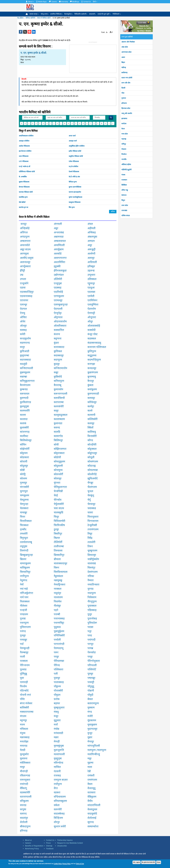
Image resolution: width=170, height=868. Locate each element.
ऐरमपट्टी (91, 313)
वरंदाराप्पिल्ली (94, 805)
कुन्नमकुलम (25, 372)
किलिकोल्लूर (26, 440)
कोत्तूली (91, 457)
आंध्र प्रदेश (125, 47)
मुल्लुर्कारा (24, 754)
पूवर (22, 678)
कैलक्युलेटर (68, 14)
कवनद (57, 428)
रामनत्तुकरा (25, 780)
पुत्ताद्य (23, 619)
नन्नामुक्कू (58, 580)
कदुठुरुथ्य (92, 355)
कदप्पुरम (58, 360)
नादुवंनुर (57, 593)
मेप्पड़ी (57, 742)
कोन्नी (22, 470)
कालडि (57, 432)
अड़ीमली (91, 228)
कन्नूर (56, 372)
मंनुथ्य (23, 733)
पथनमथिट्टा (59, 623)
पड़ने (56, 610)
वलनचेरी (58, 809)
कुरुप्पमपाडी (93, 394)
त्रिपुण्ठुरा (24, 538)
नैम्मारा (91, 580)
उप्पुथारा (91, 275)
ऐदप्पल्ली (58, 309)
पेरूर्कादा (92, 652)
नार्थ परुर (24, 597)
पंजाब (123, 175)
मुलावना (24, 758)
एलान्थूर (24, 305)
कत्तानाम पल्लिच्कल (97, 347)
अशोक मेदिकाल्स (24, 146)
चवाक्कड (92, 508)
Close (159, 862)
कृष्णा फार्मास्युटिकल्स (75, 197)
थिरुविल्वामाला (61, 572)
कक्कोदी (92, 330)
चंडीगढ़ (124, 67)
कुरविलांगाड (25, 402)
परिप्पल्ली (92, 665)
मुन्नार (90, 737)
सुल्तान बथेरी (60, 826)
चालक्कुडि (58, 512)
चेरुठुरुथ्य (24, 500)
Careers (53, 2)
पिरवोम (23, 686)
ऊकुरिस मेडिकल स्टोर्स (76, 156)
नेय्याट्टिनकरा (60, 585)
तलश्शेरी (91, 542)
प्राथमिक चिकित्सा (56, 14)
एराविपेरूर (92, 300)
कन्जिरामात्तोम (60, 368)
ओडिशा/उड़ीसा (126, 164)
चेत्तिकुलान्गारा (60, 487)
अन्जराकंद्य (59, 232)
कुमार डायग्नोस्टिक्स (75, 187)
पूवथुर (90, 674)
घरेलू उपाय (45, 14)
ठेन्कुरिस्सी (92, 525)
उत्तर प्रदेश (125, 205)
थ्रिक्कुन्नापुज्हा (26, 555)
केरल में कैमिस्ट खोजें (44, 18)
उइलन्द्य (91, 271)
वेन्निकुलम (92, 797)
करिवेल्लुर (92, 402)
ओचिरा (23, 317)
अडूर (56, 228)
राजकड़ (57, 776)
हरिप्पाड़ (24, 831)
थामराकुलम (25, 563)
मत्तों (56, 725)
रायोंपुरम (58, 784)
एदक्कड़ (58, 288)
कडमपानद (25, 343)
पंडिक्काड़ (92, 610)
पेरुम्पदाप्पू (59, 648)
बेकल (90, 699)
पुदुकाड (57, 627)
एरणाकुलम (59, 296)
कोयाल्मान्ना (93, 470)
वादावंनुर (24, 818)
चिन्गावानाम (93, 521)
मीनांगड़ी (24, 771)
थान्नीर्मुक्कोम (93, 559)
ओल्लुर (23, 326)
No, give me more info (148, 862)
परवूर (90, 657)
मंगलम (23, 716)
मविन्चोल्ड (58, 763)
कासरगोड (58, 436)
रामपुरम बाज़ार (61, 780)
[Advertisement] (93, 58)
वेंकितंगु (23, 788)
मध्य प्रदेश (125, 134)
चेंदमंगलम (92, 487)
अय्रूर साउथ (25, 249)
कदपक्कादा (25, 360)
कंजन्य (57, 334)
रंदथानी (57, 771)
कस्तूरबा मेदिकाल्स (75, 202)
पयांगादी (91, 640)
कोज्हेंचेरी (92, 445)
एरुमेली (91, 296)
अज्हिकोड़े (25, 228)
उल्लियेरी (58, 279)
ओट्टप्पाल (58, 317)
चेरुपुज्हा (24, 504)
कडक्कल (92, 339)
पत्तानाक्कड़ (59, 619)
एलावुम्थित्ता (93, 305)
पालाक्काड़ (59, 682)
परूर (56, 652)
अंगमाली (58, 224)
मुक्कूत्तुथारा (59, 708)
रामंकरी (91, 776)
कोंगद (90, 440)
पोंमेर (22, 699)
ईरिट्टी (22, 271)
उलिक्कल (92, 279)
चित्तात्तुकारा (93, 517)
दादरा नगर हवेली (127, 78)
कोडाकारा (24, 457)
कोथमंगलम (93, 462)
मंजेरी (90, 716)
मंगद (90, 712)
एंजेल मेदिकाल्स (74, 161)
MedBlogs (75, 2)
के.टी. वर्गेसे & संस (74, 177)
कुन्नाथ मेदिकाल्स (24, 182)
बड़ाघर (57, 703)
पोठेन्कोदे (24, 691)
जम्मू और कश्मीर (127, 113)
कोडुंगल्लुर (92, 453)
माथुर (22, 767)
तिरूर (90, 546)
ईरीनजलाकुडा (60, 271)
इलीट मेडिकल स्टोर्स (75, 151)
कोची (56, 445)
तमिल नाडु (125, 190)
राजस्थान (124, 180)
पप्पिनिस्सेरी (59, 635)
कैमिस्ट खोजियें (30, 18)
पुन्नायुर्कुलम (59, 631)
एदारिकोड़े (58, 292)
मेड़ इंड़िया (20, 18)
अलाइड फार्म (73, 141)
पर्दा (22, 644)
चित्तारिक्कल (26, 521)
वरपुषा (23, 809)
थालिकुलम (25, 568)
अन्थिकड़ (92, 232)
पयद (90, 635)
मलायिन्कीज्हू (94, 754)
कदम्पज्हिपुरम (94, 360)
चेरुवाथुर (91, 504)
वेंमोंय (90, 801)
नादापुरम (92, 593)
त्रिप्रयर (57, 538)
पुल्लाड (23, 669)
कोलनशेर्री (58, 474)
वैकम (90, 784)
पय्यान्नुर (24, 640)
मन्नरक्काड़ (25, 737)
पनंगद (23, 631)
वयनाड (23, 805)
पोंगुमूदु (91, 686)
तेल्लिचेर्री (58, 542)
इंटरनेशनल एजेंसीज (25, 151)
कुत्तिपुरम (92, 351)
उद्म (22, 275)
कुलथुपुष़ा (24, 406)
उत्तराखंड (124, 210)
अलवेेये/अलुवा (27, 258)
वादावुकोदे (92, 814)
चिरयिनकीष (59, 525)
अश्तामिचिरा (59, 262)
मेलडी (23, 750)
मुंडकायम (92, 720)
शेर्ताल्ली (24, 822)
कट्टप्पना (58, 339)
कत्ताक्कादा (59, 347)
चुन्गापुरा (24, 491)
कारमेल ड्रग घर (24, 207)
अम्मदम (91, 241)
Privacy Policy (66, 864)
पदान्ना (90, 627)
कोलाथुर (58, 478)
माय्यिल (57, 767)
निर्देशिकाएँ (117, 14)
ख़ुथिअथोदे (93, 478)
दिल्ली (123, 88)
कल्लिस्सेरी (92, 419)
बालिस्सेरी (24, 708)
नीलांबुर (57, 606)
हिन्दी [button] (95, 2)
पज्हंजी (23, 610)
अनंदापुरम (25, 237)
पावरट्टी (91, 682)
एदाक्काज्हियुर (27, 292)
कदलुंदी (24, 364)
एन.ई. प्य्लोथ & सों (25, 166)
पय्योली (57, 640)
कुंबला (90, 385)
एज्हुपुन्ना (58, 283)
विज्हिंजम (58, 818)
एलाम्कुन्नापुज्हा (61, 305)
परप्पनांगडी (59, 644)
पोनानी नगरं (25, 695)
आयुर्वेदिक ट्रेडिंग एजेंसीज (77, 146)
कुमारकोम (58, 389)
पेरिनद (57, 665)
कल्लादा (24, 419)
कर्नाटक (124, 124)
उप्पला (23, 279)
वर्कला (57, 805)
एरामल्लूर (58, 300)
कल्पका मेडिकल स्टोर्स (26, 192)
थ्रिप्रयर (23, 559)
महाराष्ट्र (124, 139)
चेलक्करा (24, 508)
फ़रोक (57, 699)
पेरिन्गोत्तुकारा (94, 661)
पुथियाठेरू (92, 623)
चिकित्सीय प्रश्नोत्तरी (81, 14)
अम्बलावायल (60, 241)
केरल (123, 129)
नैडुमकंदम (58, 576)
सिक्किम (124, 185)
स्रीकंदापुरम (25, 826)
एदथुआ (91, 288)
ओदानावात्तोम (60, 321)
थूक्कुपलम (92, 551)
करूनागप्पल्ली (60, 394)
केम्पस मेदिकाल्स (24, 187)
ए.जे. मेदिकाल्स (24, 161)
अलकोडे (58, 254)
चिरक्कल (24, 525)
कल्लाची (91, 415)
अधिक (113, 212)
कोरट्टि (23, 474)
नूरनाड (90, 589)
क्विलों (90, 428)
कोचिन (23, 445)
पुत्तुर (90, 614)
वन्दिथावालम (60, 797)
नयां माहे (24, 589)
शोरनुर (57, 822)
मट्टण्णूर (23, 720)
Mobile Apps (41, 2)
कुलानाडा (58, 423)
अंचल (90, 224)
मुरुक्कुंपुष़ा (59, 746)
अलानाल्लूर (25, 262)
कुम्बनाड (24, 389)
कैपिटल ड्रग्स (73, 182)
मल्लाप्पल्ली (59, 754)
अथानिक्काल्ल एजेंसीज (26, 136)
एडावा (23, 288)
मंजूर (56, 716)
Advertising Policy (32, 849)
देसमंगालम (93, 572)
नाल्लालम (58, 597)
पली (56, 674)
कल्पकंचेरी (59, 406)
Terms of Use (80, 864)
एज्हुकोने (24, 283)
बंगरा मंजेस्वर (26, 703)
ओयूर (90, 321)
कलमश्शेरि (25, 411)
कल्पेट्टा (91, 406)
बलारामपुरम (93, 703)
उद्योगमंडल (59, 275)
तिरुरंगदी (24, 551)
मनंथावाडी (58, 733)
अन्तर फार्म (72, 136)
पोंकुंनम (57, 686)
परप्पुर (90, 644)
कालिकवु (92, 432)
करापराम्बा (59, 402)
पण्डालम (24, 614)
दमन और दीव (126, 83)
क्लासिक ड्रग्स (23, 197)
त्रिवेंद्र (90, 538)
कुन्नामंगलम (93, 372)
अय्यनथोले (25, 245)
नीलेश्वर (24, 606)
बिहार (123, 62)
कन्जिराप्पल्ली (26, 368)
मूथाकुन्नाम (92, 725)
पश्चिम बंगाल (126, 216)
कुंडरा (56, 343)
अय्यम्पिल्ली (59, 245)
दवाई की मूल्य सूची (104, 14)
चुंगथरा (57, 483)
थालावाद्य (92, 563)
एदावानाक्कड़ (26, 296)
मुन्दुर (90, 733)
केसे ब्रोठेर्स (22, 202)
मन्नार (56, 737)
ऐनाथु (22, 313)
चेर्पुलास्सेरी (59, 504)
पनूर (89, 631)
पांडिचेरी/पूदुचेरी (126, 170)
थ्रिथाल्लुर (92, 555)
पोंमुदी (90, 695)
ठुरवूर (56, 529)
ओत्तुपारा (92, 317)
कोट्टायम (24, 453)
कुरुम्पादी (24, 398)
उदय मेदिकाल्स (24, 156)
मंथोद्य (56, 729)
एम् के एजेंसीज (73, 166)
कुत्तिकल (58, 351)
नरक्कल (58, 589)
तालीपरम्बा (59, 546)
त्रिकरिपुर (58, 534)
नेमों (22, 585)
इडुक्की (57, 266)
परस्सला (24, 661)
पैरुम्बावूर (24, 652)
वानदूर (23, 224)
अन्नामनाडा (59, 237)
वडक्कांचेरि (25, 792)
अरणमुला (24, 254)
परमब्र (90, 648)
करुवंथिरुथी (59, 398)
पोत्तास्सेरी (58, 691)
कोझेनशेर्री (25, 449)
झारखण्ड (124, 119)
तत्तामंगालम (93, 529)
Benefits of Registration (34, 846)
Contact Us (86, 2)
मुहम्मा (90, 763)
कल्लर (23, 415)
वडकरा (57, 792)
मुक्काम (91, 708)
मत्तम (22, 725)
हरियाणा (124, 103)
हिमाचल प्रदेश (126, 108)
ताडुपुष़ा (24, 546)
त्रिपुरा (123, 200)
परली (22, 657)
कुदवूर (57, 364)
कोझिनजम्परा (60, 449)
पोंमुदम (57, 695)
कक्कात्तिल (59, 330)
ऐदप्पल (23, 309)
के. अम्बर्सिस (23, 177)
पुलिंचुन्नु (23, 674)
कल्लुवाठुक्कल (61, 415)
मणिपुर (124, 144)
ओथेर (23, 321)
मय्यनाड (24, 746)
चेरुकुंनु (91, 495)
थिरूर (56, 568)
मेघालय (124, 149)
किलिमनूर (58, 440)
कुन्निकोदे (58, 377)
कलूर (56, 411)
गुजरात (124, 98)
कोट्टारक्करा (59, 453)
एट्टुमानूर (91, 283)
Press (48, 843)
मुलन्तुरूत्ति (59, 750)
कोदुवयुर (24, 466)
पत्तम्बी (57, 614)
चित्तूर (56, 517)
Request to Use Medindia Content (70, 843)
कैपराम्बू (58, 385)
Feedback (50, 849)
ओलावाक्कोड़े (94, 326)
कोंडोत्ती (57, 457)
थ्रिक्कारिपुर (59, 555)
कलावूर (91, 423)
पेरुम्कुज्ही (25, 648)
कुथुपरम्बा (25, 355)
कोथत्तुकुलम (59, 462)
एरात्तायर (24, 300)
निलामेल (58, 601)
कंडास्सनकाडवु (94, 343)
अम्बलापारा (25, 241)
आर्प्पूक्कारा (25, 266)
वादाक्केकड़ (59, 814)
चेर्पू (89, 500)
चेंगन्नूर (90, 483)
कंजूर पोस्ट (93, 334)
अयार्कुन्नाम (59, 249)
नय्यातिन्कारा (93, 585)
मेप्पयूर (91, 742)
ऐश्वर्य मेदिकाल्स (74, 172)
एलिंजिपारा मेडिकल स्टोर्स (27, 172)
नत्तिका (91, 576)
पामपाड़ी (24, 682)
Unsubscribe (62, 846)
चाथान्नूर (24, 512)
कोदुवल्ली (58, 466)
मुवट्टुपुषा (58, 758)
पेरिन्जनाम (25, 665)
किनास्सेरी (92, 436)
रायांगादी (24, 784)
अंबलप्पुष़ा (92, 237)
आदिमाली (92, 262)
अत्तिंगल (24, 232)
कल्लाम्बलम (59, 419)
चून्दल (90, 491)
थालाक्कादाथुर (60, 563)
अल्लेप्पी (91, 254)
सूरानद (91, 822)
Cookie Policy (58, 864)
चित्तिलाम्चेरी (59, 521)
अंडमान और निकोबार (128, 42)
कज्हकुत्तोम (25, 339)
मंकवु (56, 712)
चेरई (56, 495)
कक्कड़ (23, 330)
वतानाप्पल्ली (26, 797)
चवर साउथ (59, 508)
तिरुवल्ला (58, 551)
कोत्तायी (24, 462)
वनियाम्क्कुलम (60, 801)
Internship (64, 2)
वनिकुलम (24, 801)
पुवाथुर (57, 678)
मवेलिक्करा (25, 763)
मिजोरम (124, 154)
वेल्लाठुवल (92, 809)
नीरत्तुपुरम (92, 601)
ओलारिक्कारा (60, 326)
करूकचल (25, 394)
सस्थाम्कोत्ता (93, 826)
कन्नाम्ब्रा (23, 377)
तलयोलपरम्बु (26, 542)
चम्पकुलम (25, 495)
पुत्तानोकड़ (92, 619)
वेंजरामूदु (92, 788)
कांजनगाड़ (25, 432)
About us (28, 840)
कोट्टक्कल (92, 449)
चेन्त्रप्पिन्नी (58, 491)
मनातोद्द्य (24, 742)
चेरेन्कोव (58, 500)
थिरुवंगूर (91, 568)
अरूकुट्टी (91, 249)
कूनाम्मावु (92, 377)
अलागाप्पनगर (60, 258)
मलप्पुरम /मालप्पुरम (97, 750)
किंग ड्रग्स (72, 207)
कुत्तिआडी (25, 351)
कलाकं (23, 423)
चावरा (90, 512)
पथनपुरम (24, 623)
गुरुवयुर (23, 483)
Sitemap (49, 846)
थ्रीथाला (57, 559)
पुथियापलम (25, 627)
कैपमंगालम (25, 385)
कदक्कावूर (59, 355)
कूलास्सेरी (24, 428)
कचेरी (23, 334)
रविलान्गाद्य (25, 776)
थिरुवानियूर (25, 572)
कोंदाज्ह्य (92, 466)
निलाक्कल (25, 601)
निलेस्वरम (92, 597)
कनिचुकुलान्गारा (27, 381)
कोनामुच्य (58, 470)
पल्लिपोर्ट (92, 669)
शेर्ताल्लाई (92, 818)
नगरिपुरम (24, 576)
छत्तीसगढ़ (124, 73)
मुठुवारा (57, 720)
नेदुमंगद (24, 580)
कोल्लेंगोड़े (92, 474)
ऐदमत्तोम (92, 309)
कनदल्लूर (92, 368)
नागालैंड (124, 159)
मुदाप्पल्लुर (92, 729)
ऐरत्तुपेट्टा (58, 313)
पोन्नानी (91, 691)
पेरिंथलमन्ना (59, 661)
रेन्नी (89, 771)
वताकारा (91, 792)
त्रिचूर (90, 534)
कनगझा (91, 364)
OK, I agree (137, 862)
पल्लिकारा (58, 669)
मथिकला (24, 729)
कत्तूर (22, 347)
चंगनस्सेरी (24, 487)
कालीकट (24, 436)
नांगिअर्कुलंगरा (27, 593)
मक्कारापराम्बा (27, 712)
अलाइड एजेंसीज (24, 141)
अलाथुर (91, 258)
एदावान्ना (91, 292)
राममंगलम (92, 780)
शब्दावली (92, 14)
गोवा (123, 93)
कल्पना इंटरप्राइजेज (75, 192)
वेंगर (56, 788)
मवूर (89, 758)
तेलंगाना (124, 195)
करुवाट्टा (91, 398)
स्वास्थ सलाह (34, 14)
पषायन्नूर (91, 678)
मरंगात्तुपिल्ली (94, 746)
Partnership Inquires (65, 840)
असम (123, 57)
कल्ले (90, 411)
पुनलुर (23, 635)
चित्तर (23, 517)
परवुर (56, 657)
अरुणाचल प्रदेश (126, 52)
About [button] (30, 2)
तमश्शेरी (24, 534)
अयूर (90, 245)
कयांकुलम (92, 389)
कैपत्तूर (91, 381)
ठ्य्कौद (23, 529)
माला (90, 767)
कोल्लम (23, 478)
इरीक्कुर (91, 266)
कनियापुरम (59, 381)
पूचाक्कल (92, 606)
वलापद (23, 814)
